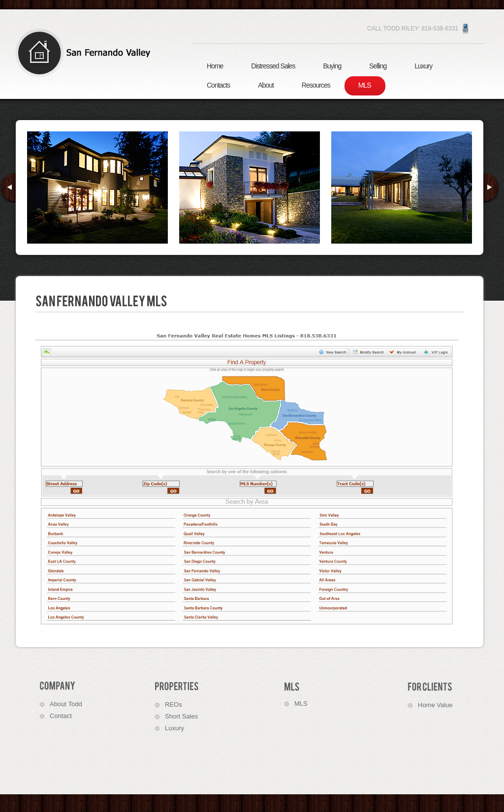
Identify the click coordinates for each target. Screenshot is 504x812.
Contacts (218, 85)
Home (215, 66)
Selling (378, 66)
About (266, 85)
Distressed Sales (273, 66)
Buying (332, 66)
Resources (316, 85)
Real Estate (87, 53)
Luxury (423, 66)
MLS (365, 85)
